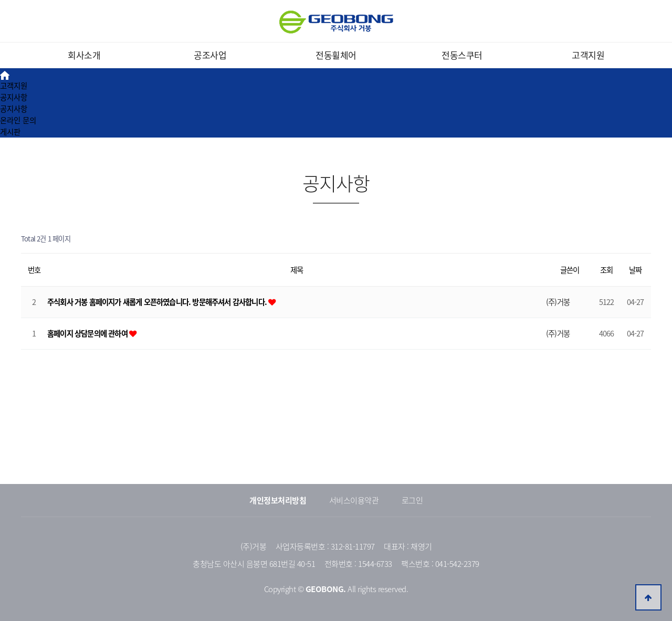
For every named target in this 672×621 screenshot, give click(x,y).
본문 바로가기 (0, 0)
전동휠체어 (336, 55)
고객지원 (588, 55)
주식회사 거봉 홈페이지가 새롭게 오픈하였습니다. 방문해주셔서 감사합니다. (158, 302)
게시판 (10, 132)
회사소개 (84, 55)
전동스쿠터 (462, 55)
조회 (606, 270)
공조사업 (210, 55)
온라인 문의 (18, 120)
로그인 (412, 500)
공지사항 (14, 97)
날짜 (635, 270)
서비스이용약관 (354, 500)
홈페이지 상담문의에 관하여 (88, 333)
